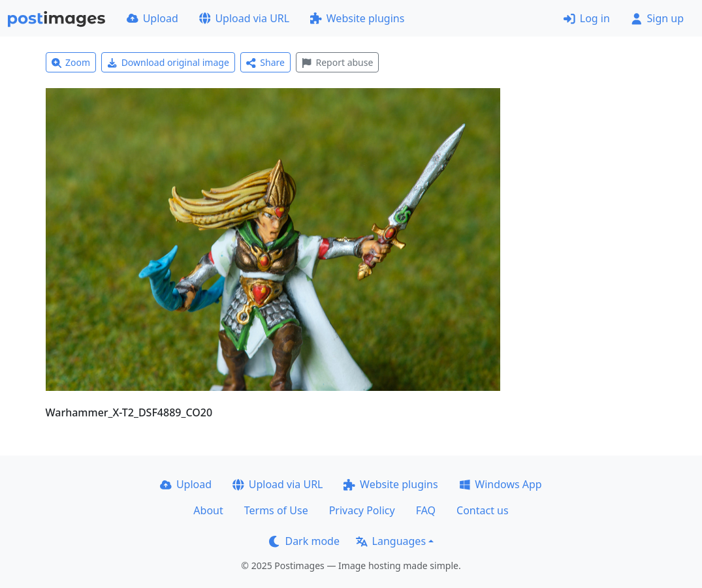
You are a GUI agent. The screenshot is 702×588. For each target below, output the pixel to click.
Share (265, 62)
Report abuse (337, 62)
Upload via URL (244, 18)
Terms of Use (276, 510)
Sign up (657, 18)
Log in (587, 18)
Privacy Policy (362, 510)
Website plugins (357, 18)
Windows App (501, 484)
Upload (152, 18)
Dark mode (304, 541)
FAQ (426, 510)
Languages (391, 541)
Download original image (168, 62)
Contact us (483, 510)
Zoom (71, 62)
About (208, 510)
